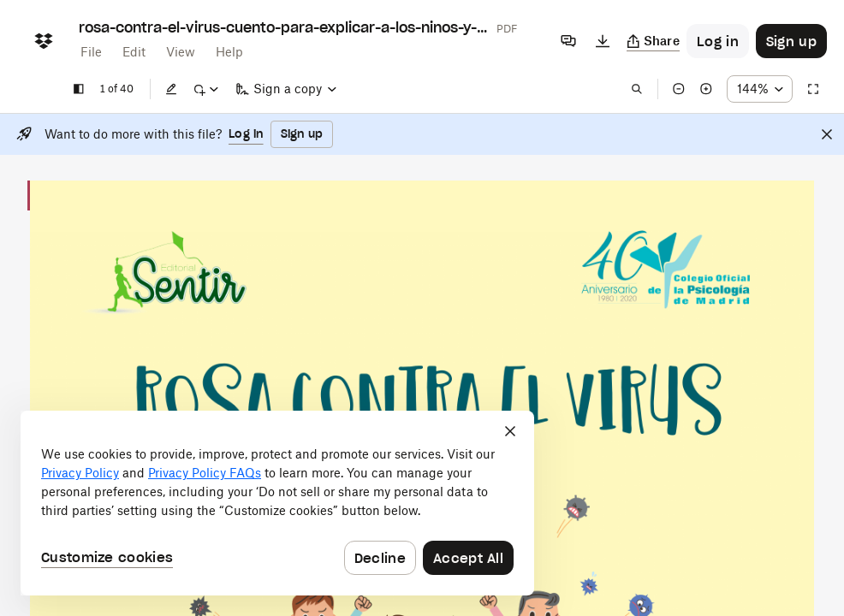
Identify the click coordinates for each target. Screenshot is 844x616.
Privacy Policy (80, 473)
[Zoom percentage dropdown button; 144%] (760, 89)
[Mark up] (205, 89)
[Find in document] (637, 89)
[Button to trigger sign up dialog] (791, 41)
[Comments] (568, 41)
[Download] (603, 41)
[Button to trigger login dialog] (718, 41)
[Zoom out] (679, 89)
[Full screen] (813, 89)
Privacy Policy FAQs (205, 473)
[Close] (827, 134)
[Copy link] (654, 41)
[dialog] (277, 503)
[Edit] (171, 89)
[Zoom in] (706, 89)
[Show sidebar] (79, 89)
